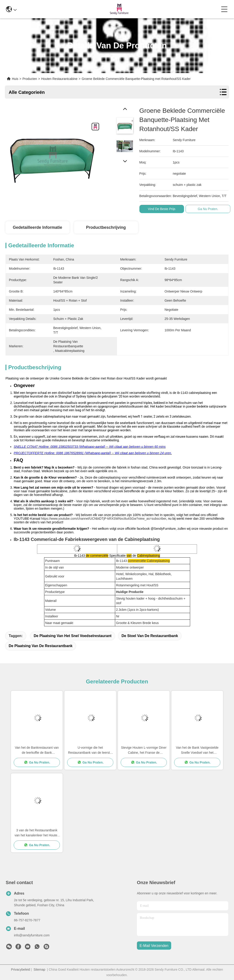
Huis (15, 79)
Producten (30, 79)
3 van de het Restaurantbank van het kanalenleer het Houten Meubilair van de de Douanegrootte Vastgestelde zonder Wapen (37, 833)
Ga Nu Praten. (208, 209)
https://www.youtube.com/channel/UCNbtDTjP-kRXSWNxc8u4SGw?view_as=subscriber (104, 519)
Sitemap (39, 969)
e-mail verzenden (154, 946)
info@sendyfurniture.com (32, 935)
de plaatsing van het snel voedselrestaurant (72, 636)
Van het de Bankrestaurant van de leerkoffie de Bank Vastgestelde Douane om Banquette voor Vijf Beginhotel (37, 750)
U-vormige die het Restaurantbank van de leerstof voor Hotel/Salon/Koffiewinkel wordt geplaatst (90, 750)
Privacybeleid (20, 969)
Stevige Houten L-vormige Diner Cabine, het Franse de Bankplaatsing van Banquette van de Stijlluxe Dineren (144, 750)
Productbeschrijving (106, 227)
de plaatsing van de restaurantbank (41, 646)
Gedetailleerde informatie (37, 227)
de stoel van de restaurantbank (150, 636)
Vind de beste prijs (162, 209)
